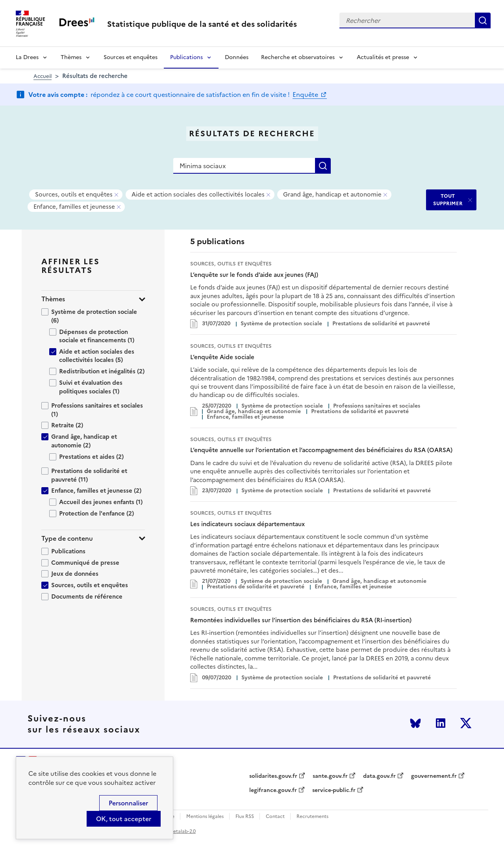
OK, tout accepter (124, 819)
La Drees (27, 57)
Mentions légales (205, 817)
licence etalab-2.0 (176, 831)
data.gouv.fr (379, 776)
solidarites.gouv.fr (273, 776)
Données (237, 57)
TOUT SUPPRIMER (448, 199)
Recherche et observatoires (298, 57)
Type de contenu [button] (67, 539)
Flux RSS (245, 817)
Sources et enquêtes (131, 57)
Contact (275, 817)
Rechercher (483, 20)
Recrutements (312, 817)
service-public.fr (334, 790)
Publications (186, 57)
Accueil (43, 76)
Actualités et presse (383, 57)
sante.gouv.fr (330, 776)
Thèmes (71, 57)
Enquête (306, 95)
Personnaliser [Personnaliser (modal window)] (128, 803)
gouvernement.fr (434, 776)
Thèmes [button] (53, 299)
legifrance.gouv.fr (273, 790)
